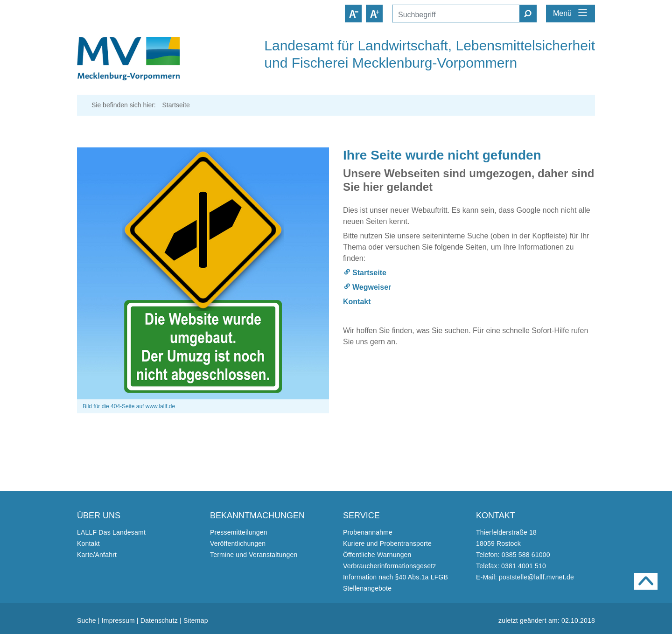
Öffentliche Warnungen (377, 555)
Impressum (118, 620)
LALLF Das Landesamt (111, 532)
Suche (87, 620)
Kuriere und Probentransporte (387, 543)
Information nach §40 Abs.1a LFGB (395, 577)
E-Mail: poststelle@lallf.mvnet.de (525, 577)
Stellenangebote (367, 588)
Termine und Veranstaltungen (254, 555)
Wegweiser (372, 287)
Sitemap (196, 620)
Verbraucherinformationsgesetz (390, 566)
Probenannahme (368, 532)
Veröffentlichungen (238, 543)
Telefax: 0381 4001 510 (511, 566)
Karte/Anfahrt (97, 555)
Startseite (369, 273)
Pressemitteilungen (239, 532)
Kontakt (357, 302)
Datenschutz (159, 620)
